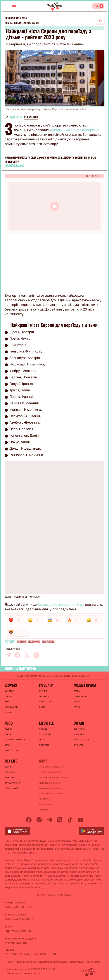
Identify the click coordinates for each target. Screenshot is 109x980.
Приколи (44, 691)
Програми (10, 772)
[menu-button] (6, 6)
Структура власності (50, 772)
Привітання (45, 734)
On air (79, 723)
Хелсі (7, 745)
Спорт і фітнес (81, 696)
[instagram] (39, 820)
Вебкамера (10, 777)
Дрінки (8, 734)
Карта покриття (13, 783)
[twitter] (27, 655)
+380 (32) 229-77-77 (19, 907)
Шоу (7, 702)
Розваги (46, 685)
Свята (42, 707)
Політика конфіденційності (53, 777)
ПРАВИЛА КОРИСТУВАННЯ (51, 767)
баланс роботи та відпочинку (60, 605)
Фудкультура (11, 750)
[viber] (36, 655)
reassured (31, 117)
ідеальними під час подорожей (76, 130)
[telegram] (8, 655)
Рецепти (9, 729)
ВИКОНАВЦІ (79, 734)
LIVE (96, 6)
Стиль (77, 702)
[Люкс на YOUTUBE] (14, 6)
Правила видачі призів (51, 794)
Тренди (77, 707)
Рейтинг (22, 642)
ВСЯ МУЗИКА (80, 729)
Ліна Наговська (13, 23)
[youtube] (80, 820)
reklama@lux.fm (16, 943)
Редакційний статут (50, 783)
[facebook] (18, 655)
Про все (43, 729)
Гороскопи (45, 702)
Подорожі (34, 642)
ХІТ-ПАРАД (79, 745)
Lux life (11, 761)
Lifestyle (10, 642)
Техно (42, 740)
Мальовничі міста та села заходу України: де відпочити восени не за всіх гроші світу (50, 160)
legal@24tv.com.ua (18, 931)
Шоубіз (11, 685)
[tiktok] (70, 820)
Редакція (44, 810)
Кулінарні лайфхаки (15, 740)
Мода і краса (85, 685)
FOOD (9, 723)
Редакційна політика (50, 788)
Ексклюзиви (11, 707)
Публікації (49, 642)
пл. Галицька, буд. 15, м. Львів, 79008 (30, 954)
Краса (77, 691)
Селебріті (9, 696)
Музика (8, 712)
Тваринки (44, 696)
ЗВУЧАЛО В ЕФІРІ (81, 740)
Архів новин (45, 804)
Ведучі (8, 767)
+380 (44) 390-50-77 (19, 919)
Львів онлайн (12, 788)
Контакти (44, 799)
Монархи (9, 691)
